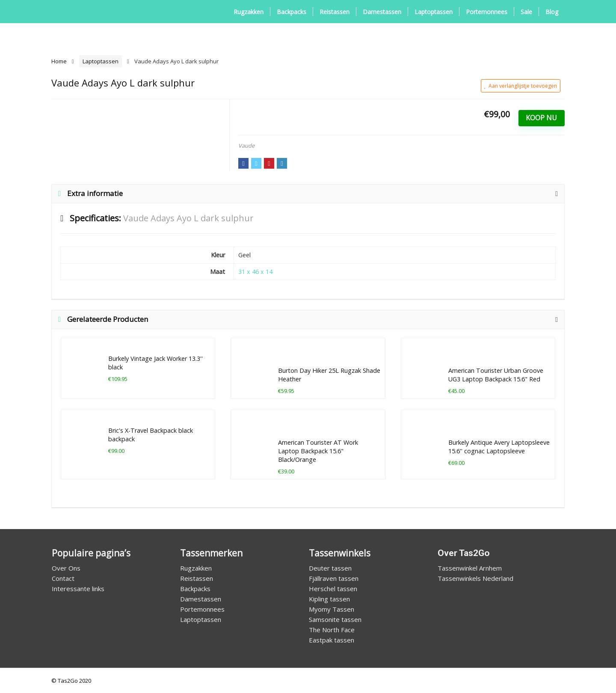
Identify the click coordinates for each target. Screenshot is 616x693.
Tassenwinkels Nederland (475, 578)
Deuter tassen (330, 568)
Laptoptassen (434, 12)
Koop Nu (541, 118)
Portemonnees (487, 12)
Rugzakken (249, 12)
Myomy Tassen (332, 609)
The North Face (332, 630)
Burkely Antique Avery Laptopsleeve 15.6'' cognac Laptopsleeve (499, 447)
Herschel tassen (333, 589)
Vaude (246, 146)
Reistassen (335, 12)
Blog (552, 12)
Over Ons (66, 568)
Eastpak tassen (332, 640)
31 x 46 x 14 (255, 272)
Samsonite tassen (335, 619)
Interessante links (78, 589)
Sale (526, 12)
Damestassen (382, 12)
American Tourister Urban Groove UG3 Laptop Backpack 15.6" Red (496, 375)
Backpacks (292, 12)
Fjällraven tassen (334, 578)
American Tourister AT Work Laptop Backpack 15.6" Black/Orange (318, 451)
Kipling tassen (329, 599)
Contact (63, 578)
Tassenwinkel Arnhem (470, 568)
